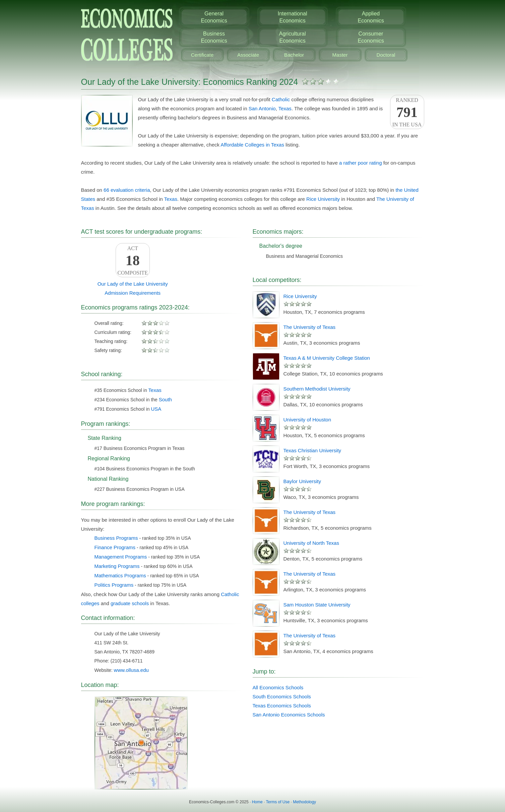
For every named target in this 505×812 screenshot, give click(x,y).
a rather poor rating (361, 163)
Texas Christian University (312, 450)
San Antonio (262, 108)
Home (257, 802)
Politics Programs (114, 585)
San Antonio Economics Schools (289, 715)
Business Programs (116, 538)
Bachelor (294, 55)
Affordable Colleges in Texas (252, 145)
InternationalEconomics (292, 17)
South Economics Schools (282, 697)
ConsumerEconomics (371, 37)
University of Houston (307, 420)
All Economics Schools (278, 687)
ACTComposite (133, 260)
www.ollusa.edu (131, 670)
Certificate (202, 55)
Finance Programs (115, 547)
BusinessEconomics (214, 37)
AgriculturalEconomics (292, 37)
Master (340, 55)
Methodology (304, 802)
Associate (248, 55)
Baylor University (302, 481)
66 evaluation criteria (127, 190)
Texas (285, 108)
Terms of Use (278, 802)
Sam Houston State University (317, 605)
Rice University (323, 199)
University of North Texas (311, 543)
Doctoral (386, 55)
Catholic (281, 99)
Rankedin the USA (407, 112)
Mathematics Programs (120, 575)
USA (156, 409)
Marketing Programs (117, 566)
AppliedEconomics (371, 17)
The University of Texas (310, 327)
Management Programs (121, 557)
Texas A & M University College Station (327, 358)
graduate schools (130, 603)
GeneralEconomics (214, 17)
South (165, 399)
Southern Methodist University (317, 389)
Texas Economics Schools (282, 706)
